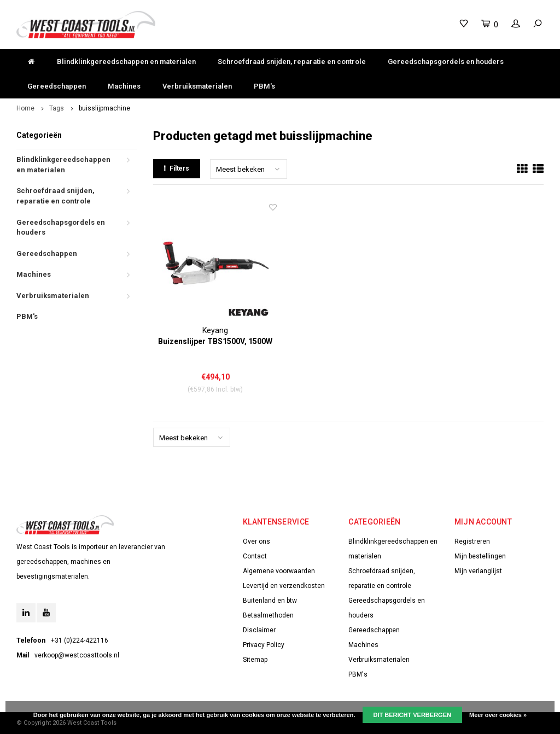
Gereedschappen (57, 86)
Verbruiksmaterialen (197, 86)
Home (25, 108)
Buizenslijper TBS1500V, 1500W (215, 341)
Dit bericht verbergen (412, 715)
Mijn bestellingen (480, 556)
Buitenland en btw (270, 601)
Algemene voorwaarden (279, 571)
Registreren (472, 541)
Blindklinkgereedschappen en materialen (126, 62)
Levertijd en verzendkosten (284, 586)
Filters (177, 168)
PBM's (264, 86)
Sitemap (255, 660)
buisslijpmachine (104, 108)
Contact (255, 556)
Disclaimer (259, 630)
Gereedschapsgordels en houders (446, 62)
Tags (57, 108)
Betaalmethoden (268, 615)
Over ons (256, 541)
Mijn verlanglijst (478, 571)
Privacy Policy (264, 645)
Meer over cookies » (498, 715)
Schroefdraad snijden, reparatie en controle (292, 62)
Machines (124, 86)
